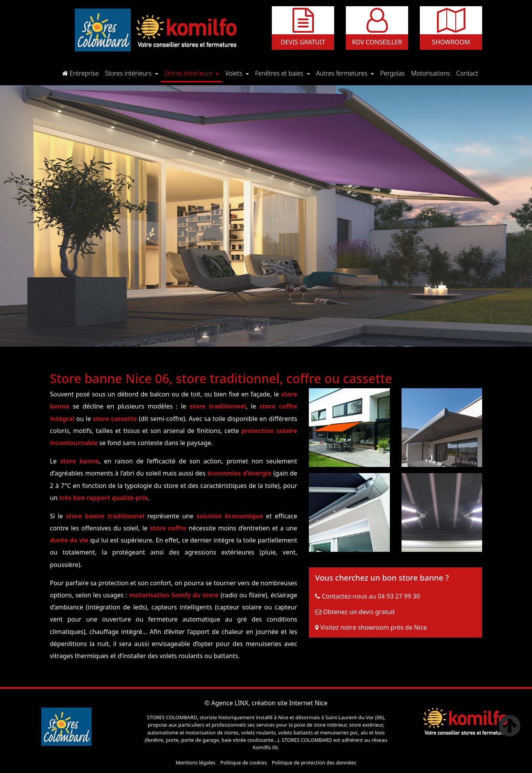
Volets (234, 73)
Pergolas (394, 73)
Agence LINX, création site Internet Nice (269, 703)
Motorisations (432, 73)
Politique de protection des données (314, 762)
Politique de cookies (244, 762)
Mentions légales (196, 762)
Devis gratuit (303, 42)
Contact (469, 73)
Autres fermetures (343, 73)
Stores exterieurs (189, 73)
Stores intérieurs (129, 73)
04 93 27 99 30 (399, 596)
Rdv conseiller (377, 42)
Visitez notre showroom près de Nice (373, 627)
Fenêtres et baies (280, 73)
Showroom (451, 42)
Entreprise (82, 73)
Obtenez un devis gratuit (359, 612)
